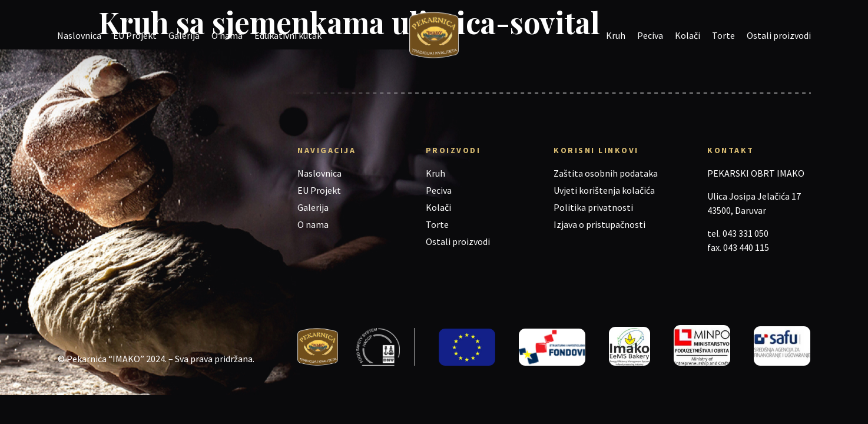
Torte (723, 35)
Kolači (688, 35)
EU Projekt (135, 35)
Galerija (184, 35)
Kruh (616, 35)
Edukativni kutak (288, 35)
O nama (227, 35)
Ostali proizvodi (779, 35)
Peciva (650, 35)
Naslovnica (79, 35)
